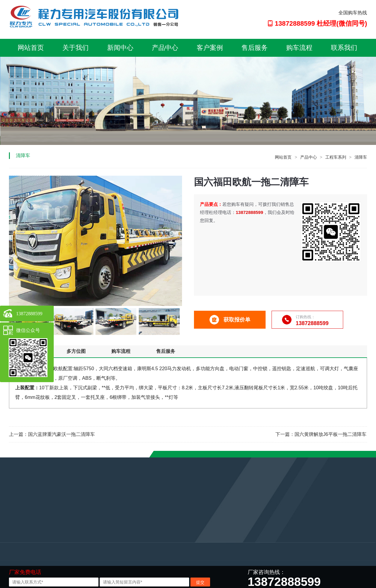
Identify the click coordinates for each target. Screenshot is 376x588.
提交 (200, 582)
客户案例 (210, 48)
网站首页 (31, 48)
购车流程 (299, 48)
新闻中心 (120, 48)
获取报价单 (230, 320)
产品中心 (165, 48)
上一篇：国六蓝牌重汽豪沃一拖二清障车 (52, 434)
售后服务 (255, 48)
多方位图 (76, 351)
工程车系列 (336, 157)
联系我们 (344, 48)
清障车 (361, 157)
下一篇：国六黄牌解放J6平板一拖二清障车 (321, 434)
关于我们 (75, 48)
